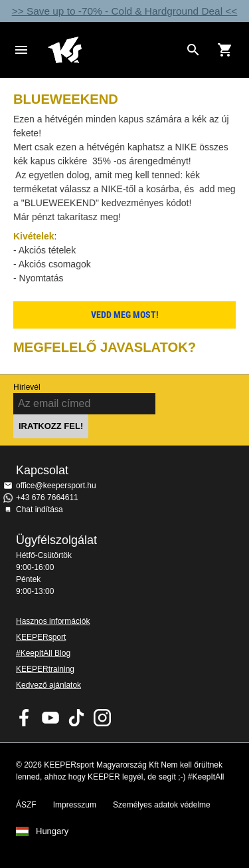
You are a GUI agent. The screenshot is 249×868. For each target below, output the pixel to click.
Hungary (52, 831)
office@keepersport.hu (56, 486)
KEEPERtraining (45, 669)
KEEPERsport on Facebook (25, 718)
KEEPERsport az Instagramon (102, 718)
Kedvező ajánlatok (48, 685)
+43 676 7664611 (47, 498)
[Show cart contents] (225, 50)
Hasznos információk (53, 621)
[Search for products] (193, 50)
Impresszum (75, 805)
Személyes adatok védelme (162, 805)
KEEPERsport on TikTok (76, 718)
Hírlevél (27, 387)
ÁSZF (26, 805)
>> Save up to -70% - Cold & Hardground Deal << (125, 11)
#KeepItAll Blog (43, 653)
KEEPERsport (41, 637)
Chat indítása (40, 509)
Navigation (21, 50)
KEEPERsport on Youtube (50, 718)
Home (114, 50)
